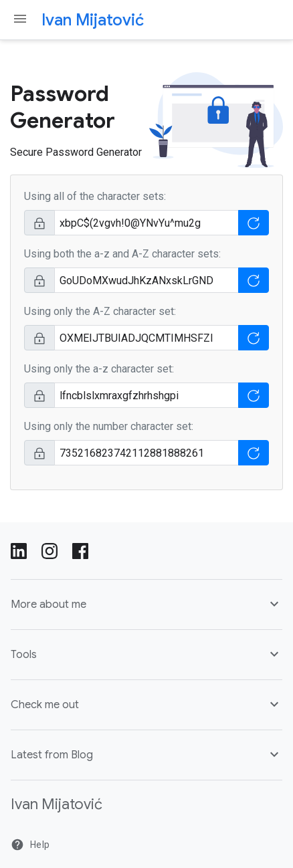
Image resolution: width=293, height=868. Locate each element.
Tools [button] (146, 654)
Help (30, 845)
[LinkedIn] (19, 550)
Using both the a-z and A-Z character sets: (122, 254)
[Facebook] (80, 550)
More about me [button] (146, 604)
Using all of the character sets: (95, 196)
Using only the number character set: (109, 426)
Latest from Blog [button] (146, 754)
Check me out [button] (146, 704)
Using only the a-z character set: (99, 369)
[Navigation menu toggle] (20, 19)
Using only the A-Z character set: (100, 311)
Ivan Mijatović (93, 20)
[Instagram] (50, 550)
